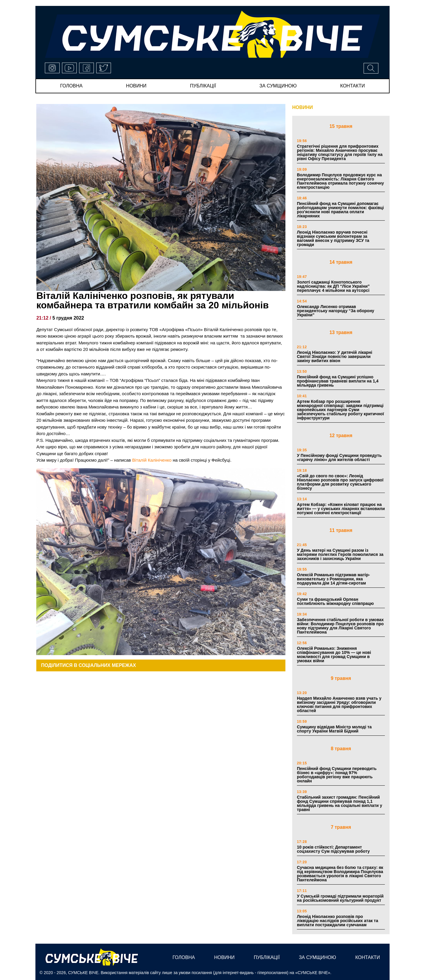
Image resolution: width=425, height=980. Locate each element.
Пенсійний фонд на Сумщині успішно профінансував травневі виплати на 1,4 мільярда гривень (338, 381)
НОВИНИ (303, 107)
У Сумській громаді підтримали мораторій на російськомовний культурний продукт (340, 898)
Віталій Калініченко (152, 460)
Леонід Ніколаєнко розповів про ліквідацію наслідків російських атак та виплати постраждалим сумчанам (337, 921)
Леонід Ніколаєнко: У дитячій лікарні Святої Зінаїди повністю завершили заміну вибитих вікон (335, 356)
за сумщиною (278, 86)
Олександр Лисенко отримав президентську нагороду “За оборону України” (336, 311)
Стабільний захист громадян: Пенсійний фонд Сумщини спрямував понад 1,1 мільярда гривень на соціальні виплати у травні (340, 803)
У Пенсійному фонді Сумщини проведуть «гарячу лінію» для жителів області (339, 458)
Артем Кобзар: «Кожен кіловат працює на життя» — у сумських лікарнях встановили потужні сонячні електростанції (341, 509)
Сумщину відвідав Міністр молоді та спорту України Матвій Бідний (334, 729)
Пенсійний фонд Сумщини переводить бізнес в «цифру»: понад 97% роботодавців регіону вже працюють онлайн (337, 775)
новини (136, 86)
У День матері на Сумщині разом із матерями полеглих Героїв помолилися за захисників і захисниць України (340, 554)
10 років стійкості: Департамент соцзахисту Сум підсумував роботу (333, 849)
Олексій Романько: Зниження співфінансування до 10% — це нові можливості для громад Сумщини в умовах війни (334, 655)
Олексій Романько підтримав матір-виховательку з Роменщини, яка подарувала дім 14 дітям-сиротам (333, 579)
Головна (71, 86)
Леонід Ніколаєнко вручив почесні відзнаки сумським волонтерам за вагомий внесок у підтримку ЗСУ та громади (333, 238)
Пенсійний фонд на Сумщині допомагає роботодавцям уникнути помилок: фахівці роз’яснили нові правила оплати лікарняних (340, 210)
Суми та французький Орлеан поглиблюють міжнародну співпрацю (335, 601)
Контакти (353, 86)
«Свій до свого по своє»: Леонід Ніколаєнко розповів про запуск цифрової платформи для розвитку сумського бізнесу (340, 482)
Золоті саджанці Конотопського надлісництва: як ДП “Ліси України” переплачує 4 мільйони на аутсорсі (333, 286)
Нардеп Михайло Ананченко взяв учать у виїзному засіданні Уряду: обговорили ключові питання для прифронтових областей (339, 704)
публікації (203, 86)
